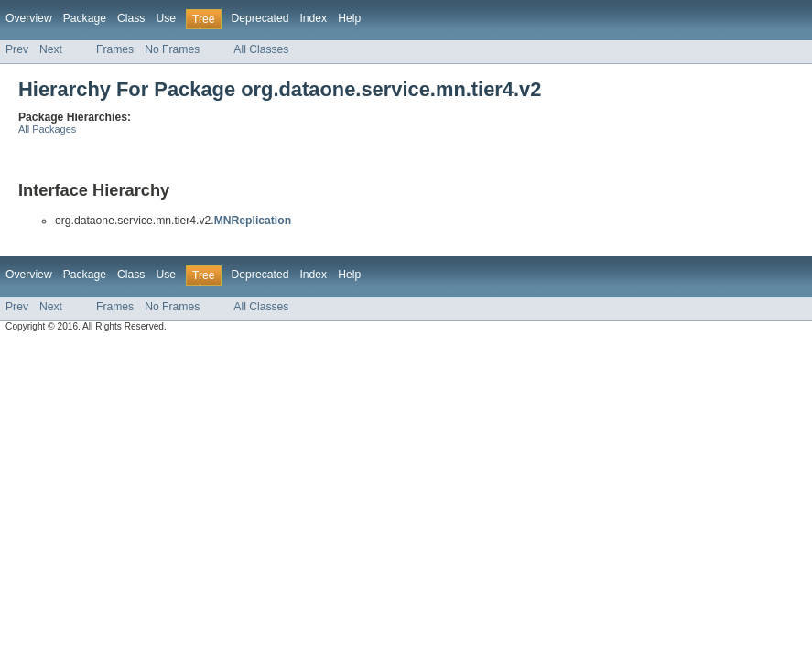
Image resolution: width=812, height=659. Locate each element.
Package (85, 18)
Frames (115, 49)
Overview (29, 18)
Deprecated (260, 18)
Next (51, 49)
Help (349, 18)
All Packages (47, 129)
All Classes (261, 49)
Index (313, 18)
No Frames (172, 49)
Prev (17, 49)
